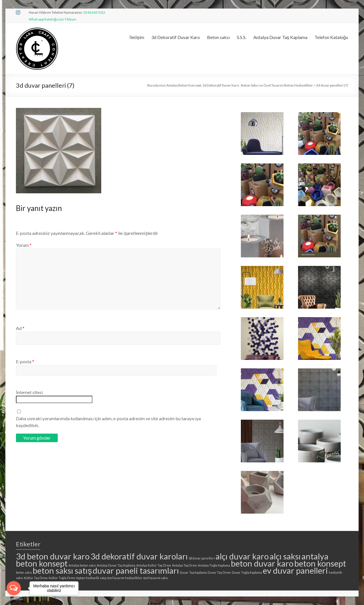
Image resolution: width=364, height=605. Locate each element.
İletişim (137, 37)
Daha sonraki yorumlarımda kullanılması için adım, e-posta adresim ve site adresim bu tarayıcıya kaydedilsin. (108, 422)
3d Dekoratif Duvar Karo (176, 37)
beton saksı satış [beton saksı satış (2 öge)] (62, 570)
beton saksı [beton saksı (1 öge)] (24, 572)
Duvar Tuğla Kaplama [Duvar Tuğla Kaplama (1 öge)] (247, 572)
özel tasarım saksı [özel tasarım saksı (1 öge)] (156, 578)
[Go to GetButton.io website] (14, 599)
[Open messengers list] (14, 588)
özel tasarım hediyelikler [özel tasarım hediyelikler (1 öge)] (125, 578)
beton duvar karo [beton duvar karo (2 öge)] (262, 563)
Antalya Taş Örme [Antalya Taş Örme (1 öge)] (185, 565)
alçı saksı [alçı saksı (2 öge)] (285, 556)
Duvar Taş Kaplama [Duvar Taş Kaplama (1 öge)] (193, 572)
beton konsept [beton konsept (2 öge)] (320, 563)
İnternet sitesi (29, 392)
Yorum (24, 245)
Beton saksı (218, 37)
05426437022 (94, 12)
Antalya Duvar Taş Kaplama (280, 37)
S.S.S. (242, 37)
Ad (20, 328)
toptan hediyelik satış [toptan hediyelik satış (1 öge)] (91, 578)
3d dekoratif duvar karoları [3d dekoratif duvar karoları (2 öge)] (139, 556)
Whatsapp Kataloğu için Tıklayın (52, 19)
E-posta (25, 361)
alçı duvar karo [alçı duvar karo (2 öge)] (242, 556)
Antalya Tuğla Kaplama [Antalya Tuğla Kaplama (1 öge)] (214, 565)
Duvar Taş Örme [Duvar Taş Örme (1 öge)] (219, 572)
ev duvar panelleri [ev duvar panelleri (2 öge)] (295, 570)
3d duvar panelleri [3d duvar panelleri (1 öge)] (202, 558)
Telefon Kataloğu (331, 37)
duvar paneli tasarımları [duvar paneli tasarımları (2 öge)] (136, 570)
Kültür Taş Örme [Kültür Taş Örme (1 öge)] (36, 578)
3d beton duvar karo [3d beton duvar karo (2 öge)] (53, 556)
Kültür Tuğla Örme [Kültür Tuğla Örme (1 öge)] (62, 578)
